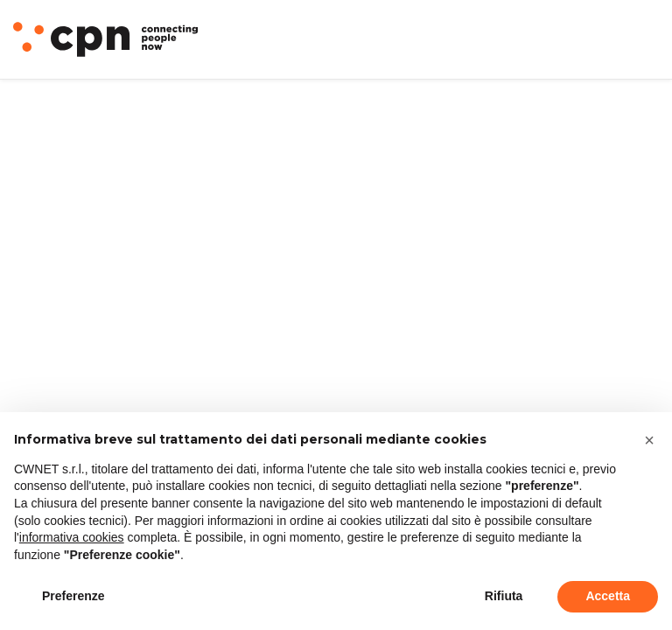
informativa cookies (72, 537)
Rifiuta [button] (504, 596)
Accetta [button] (608, 596)
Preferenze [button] (73, 596)
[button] (649, 440)
